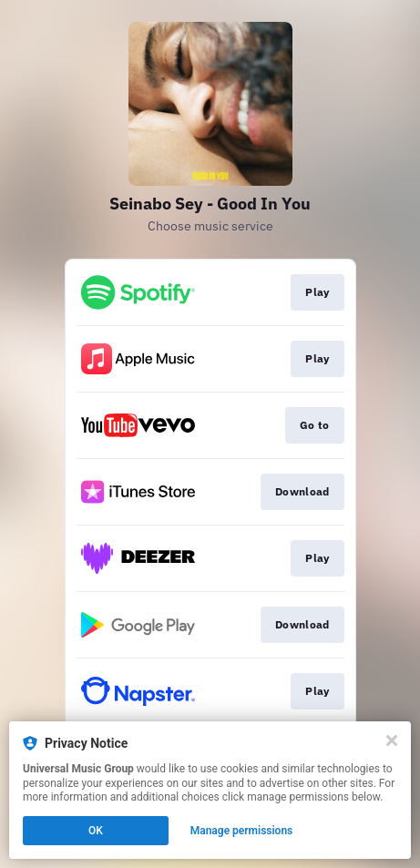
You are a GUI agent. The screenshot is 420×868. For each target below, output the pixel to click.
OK (96, 831)
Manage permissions (242, 831)
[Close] (392, 740)
